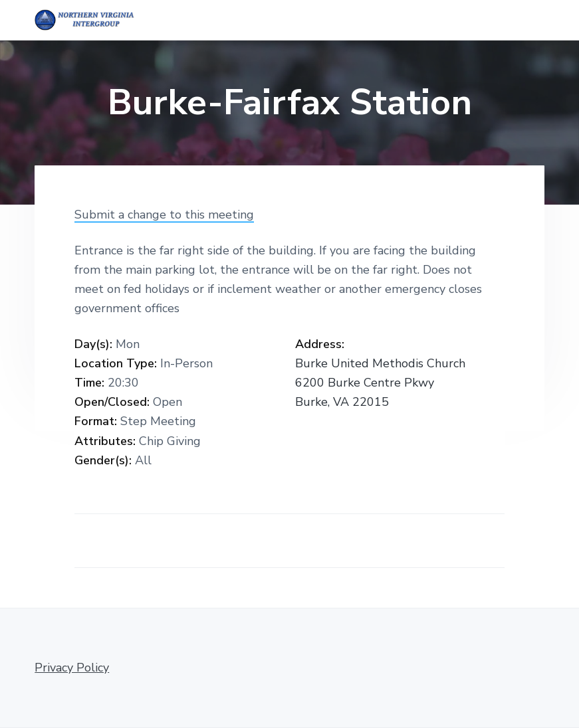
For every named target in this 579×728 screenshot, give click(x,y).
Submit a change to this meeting (164, 215)
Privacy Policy (72, 668)
